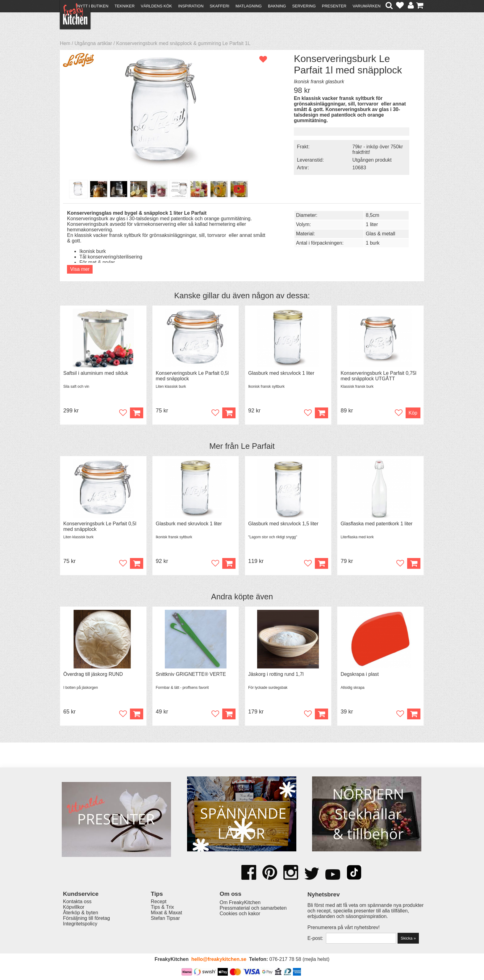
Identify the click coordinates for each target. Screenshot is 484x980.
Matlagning (249, 6)
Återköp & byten (81, 913)
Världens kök (156, 6)
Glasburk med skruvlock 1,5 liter (283, 524)
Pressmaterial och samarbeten (253, 908)
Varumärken (367, 6)
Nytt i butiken (93, 6)
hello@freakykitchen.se (219, 959)
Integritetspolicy (80, 924)
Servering (304, 6)
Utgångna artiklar (93, 43)
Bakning (277, 6)
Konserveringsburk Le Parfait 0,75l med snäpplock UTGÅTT (378, 376)
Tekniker (125, 6)
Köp (413, 413)
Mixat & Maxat (167, 913)
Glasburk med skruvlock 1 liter (281, 373)
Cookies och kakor (240, 914)
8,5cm (373, 215)
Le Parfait (258, 446)
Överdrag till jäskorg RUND (93, 674)
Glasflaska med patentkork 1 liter (376, 524)
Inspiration (191, 6)
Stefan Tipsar (165, 918)
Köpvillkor (74, 907)
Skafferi (219, 6)
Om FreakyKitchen (240, 902)
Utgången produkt (372, 160)
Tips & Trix (163, 907)
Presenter (334, 6)
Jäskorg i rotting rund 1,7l (276, 674)
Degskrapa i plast (360, 674)
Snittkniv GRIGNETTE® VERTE (191, 674)
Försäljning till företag (86, 918)
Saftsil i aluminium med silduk (96, 373)
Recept (159, 901)
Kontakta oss (77, 901)
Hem (65, 43)
